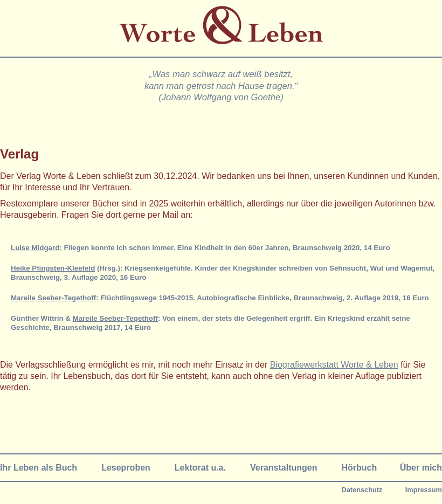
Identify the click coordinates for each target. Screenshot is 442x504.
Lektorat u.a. (200, 468)
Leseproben (126, 468)
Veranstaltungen (284, 468)
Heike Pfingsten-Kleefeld (53, 268)
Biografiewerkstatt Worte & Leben (334, 365)
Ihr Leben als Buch (39, 468)
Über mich (421, 468)
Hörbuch (359, 468)
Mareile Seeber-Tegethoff (53, 298)
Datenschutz (362, 490)
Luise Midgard (35, 248)
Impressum (424, 490)
